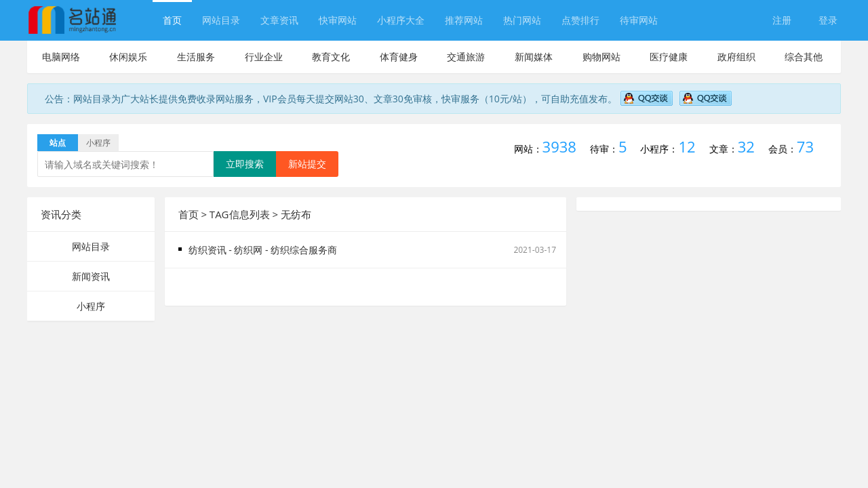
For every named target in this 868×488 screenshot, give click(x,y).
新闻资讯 (91, 276)
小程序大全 (401, 20)
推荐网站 (464, 20)
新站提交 (307, 164)
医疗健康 (669, 57)
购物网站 (601, 57)
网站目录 (221, 20)
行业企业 (264, 57)
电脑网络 (61, 57)
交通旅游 (466, 57)
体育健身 (399, 57)
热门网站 (522, 20)
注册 (782, 20)
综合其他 (804, 57)
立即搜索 (245, 164)
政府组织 (736, 57)
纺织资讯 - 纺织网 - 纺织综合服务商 (263, 250)
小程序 (91, 306)
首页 (172, 20)
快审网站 (338, 20)
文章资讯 (279, 20)
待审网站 (639, 20)
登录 (828, 20)
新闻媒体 (534, 57)
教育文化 (331, 57)
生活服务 (196, 57)
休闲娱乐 (128, 57)
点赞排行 (580, 20)
